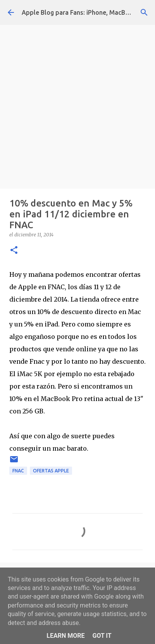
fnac (18, 471)
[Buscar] (144, 12)
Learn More (65, 636)
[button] (14, 251)
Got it (102, 636)
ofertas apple (51, 471)
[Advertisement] (77, 105)
